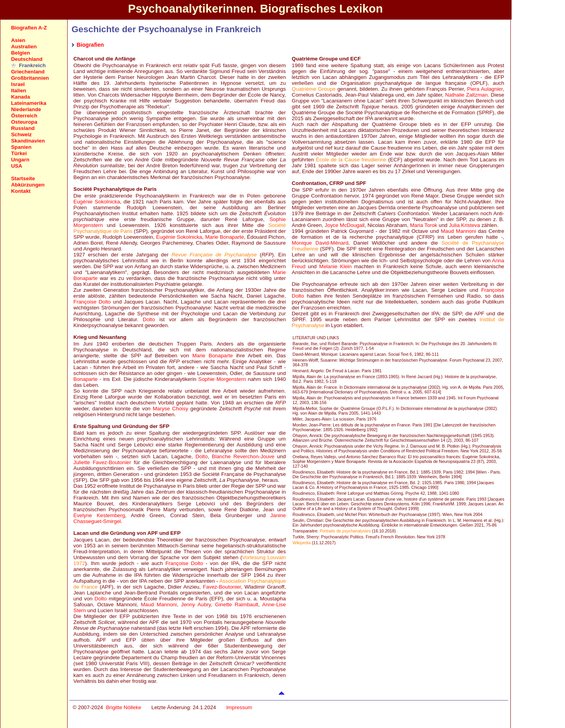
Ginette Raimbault (237, 605)
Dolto (149, 319)
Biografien (90, 45)
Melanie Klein (335, 266)
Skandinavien (28, 141)
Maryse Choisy (171, 409)
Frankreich (32, 65)
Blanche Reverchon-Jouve (243, 456)
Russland (23, 128)
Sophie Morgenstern (222, 379)
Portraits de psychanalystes (345, 531)
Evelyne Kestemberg (99, 515)
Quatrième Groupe (314, 89)
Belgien (20, 53)
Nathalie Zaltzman (466, 95)
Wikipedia (302, 543)
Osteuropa (24, 122)
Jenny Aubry (196, 605)
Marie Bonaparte (225, 237)
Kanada (20, 97)
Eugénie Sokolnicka (97, 202)
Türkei (19, 153)
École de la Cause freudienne (351, 160)
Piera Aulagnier (485, 89)
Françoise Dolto (92, 302)
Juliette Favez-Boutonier (102, 462)
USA (17, 166)
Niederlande (26, 109)
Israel (18, 84)
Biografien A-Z (29, 28)
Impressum (239, 707)
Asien (18, 40)
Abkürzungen (28, 185)
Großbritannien (30, 78)
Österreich (24, 116)
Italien (19, 91)
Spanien (21, 147)
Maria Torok (423, 225)
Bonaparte (86, 379)
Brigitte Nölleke (124, 707)
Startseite (23, 178)
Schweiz (21, 134)
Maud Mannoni (159, 605)
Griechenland (28, 72)
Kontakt (21, 191)
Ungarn (20, 160)
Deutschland (27, 59)
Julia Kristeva (464, 225)
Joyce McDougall (344, 225)
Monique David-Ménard (320, 243)
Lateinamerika (29, 103)
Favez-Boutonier (222, 587)
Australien (24, 47)
